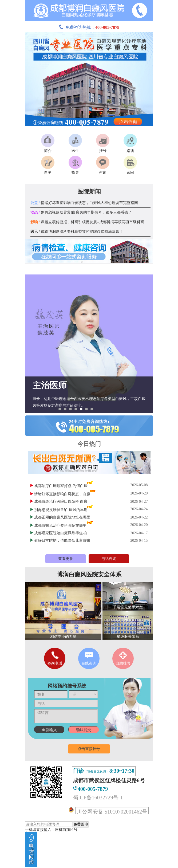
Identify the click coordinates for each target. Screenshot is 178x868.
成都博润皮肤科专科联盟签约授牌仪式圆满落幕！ (77, 232)
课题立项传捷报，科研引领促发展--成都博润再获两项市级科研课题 (91, 222)
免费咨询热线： (89, 27)
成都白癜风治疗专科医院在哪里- (61, 526)
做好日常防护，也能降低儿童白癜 (62, 541)
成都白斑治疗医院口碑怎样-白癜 (61, 502)
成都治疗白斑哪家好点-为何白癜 (61, 486)
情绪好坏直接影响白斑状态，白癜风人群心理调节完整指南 (84, 203)
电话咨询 (109, 559)
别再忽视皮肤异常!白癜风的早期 (61, 510)
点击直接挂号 (89, 749)
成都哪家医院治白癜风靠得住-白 (61, 533)
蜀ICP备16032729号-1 (98, 798)
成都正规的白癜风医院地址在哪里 (62, 517)
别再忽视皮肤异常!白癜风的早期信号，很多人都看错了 (81, 212)
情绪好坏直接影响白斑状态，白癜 (62, 494)
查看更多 (66, 559)
